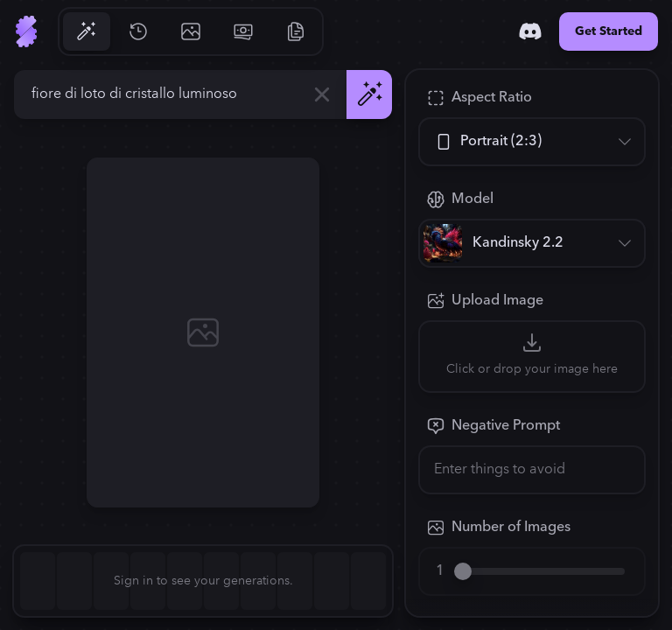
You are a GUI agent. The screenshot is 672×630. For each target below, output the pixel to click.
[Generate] (369, 94)
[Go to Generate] (86, 31)
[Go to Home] (26, 31)
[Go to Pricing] (243, 31)
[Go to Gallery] (191, 31)
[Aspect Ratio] (532, 142)
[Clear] (322, 94)
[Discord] (530, 31)
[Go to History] (138, 31)
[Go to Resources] (296, 31)
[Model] (532, 243)
